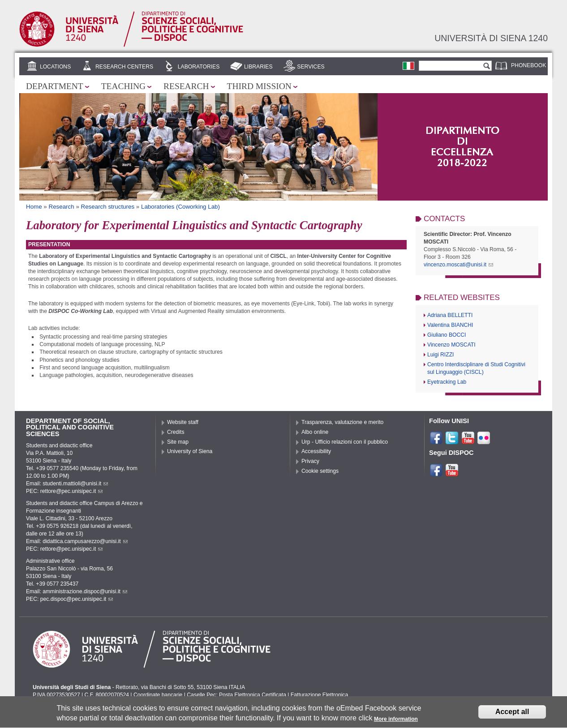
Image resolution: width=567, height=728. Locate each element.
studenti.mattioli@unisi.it (75, 484)
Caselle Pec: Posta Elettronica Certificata (236, 695)
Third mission (259, 86)
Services (311, 67)
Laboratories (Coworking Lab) (180, 207)
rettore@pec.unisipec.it (72, 491)
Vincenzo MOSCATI (451, 345)
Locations (55, 67)
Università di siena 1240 (491, 38)
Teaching (123, 86)
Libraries (258, 67)
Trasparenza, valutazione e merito (342, 422)
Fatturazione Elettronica (319, 695)
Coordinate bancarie (158, 695)
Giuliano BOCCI (447, 335)
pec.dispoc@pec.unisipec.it (77, 599)
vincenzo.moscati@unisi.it (458, 265)
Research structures (108, 207)
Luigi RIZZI (440, 355)
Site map (178, 442)
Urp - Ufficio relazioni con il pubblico (345, 442)
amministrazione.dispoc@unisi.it (85, 591)
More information (396, 722)
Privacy (310, 461)
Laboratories (199, 67)
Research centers (124, 67)
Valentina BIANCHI (450, 325)
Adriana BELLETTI (450, 315)
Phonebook (528, 65)
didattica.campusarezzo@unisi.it (85, 541)
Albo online (315, 432)
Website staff (183, 422)
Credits (176, 432)
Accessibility (316, 451)
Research (186, 86)
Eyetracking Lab (447, 382)
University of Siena (190, 451)
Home (34, 207)
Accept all (512, 714)
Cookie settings (320, 471)
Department (55, 86)
